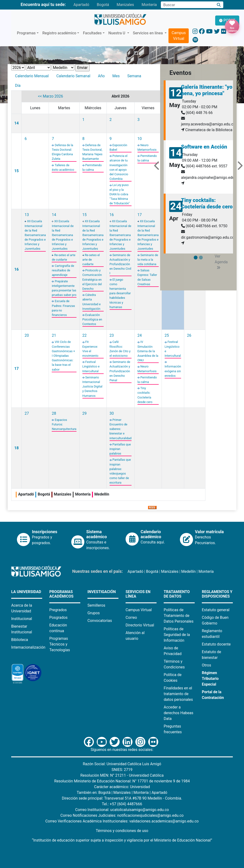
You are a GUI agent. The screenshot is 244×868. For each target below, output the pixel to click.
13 (27, 215)
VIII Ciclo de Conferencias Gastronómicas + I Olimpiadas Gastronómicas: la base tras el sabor (63, 356)
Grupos (94, 613)
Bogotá (103, 5)
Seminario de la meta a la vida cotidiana (148, 260)
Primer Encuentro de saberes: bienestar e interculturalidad (121, 429)
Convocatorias (100, 621)
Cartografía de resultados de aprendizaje (63, 270)
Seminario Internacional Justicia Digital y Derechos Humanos (92, 387)
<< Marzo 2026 (50, 96)
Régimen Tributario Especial (210, 679)
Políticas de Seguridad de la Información (177, 635)
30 (112, 413)
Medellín (189, 571)
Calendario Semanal (73, 76)
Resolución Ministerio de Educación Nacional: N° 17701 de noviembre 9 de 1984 (122, 781)
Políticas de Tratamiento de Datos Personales (179, 616)
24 (140, 335)
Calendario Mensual (32, 76)
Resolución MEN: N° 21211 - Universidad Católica (122, 775)
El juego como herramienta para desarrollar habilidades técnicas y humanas (120, 293)
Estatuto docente (216, 644)
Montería (149, 5)
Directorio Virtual (140, 625)
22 (85, 335)
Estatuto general (216, 610)
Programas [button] (26, 33)
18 (16, 448)
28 (54, 413)
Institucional (22, 619)
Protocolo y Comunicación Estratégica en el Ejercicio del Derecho (92, 279)
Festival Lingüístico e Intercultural (91, 366)
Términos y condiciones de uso (122, 831)
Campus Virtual (179, 36)
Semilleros (96, 605)
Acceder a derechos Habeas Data (178, 713)
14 (16, 123)
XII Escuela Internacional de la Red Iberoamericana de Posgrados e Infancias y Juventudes (35, 235)
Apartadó (81, 5)
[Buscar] (219, 5)
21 (54, 335)
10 (140, 139)
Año (101, 76)
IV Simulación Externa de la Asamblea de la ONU (148, 351)
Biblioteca (20, 640)
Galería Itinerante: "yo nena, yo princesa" (207, 90)
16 (16, 269)
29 (85, 413)
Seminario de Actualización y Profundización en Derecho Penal (120, 371)
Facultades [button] (92, 33)
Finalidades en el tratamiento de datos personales (178, 694)
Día (18, 85)
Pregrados (58, 610)
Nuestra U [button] (117, 33)
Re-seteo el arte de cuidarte (91, 260)
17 (140, 215)
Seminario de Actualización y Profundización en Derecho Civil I (120, 264)
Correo (131, 617)
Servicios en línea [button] (148, 33)
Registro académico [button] (59, 33)
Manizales (125, 5)
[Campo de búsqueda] (188, 5)
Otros (206, 665)
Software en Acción (204, 147)
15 (16, 171)
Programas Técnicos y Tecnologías (60, 644)
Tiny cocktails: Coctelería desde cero (207, 203)
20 (27, 335)
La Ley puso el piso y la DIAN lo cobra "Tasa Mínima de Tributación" (120, 194)
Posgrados (58, 617)
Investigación (102, 592)
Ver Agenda (221, 262)
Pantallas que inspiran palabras (120, 449)
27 (27, 413)
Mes (116, 76)
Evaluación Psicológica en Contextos (92, 319)
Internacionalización (28, 647)
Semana (134, 76)
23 (112, 335)
